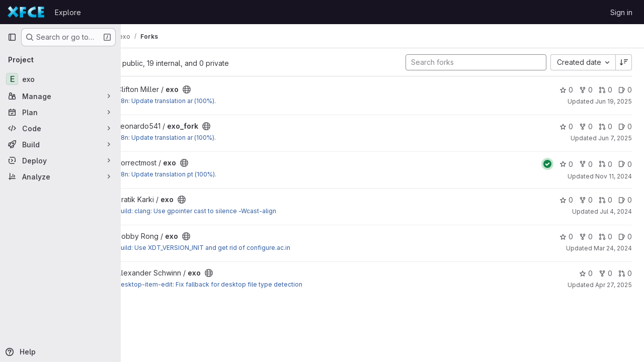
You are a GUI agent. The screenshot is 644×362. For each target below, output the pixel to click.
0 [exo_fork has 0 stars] (566, 126)
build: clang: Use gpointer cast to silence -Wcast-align (245, 211)
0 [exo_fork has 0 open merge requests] (606, 126)
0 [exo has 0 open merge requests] (606, 90)
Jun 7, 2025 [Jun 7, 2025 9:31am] (615, 138)
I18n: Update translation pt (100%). (215, 174)
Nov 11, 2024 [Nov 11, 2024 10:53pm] (614, 176)
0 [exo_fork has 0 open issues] (625, 126)
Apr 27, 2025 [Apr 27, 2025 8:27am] (614, 285)
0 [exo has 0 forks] (586, 90)
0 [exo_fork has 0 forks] (586, 126)
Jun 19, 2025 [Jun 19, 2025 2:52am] (614, 101)
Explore (68, 12)
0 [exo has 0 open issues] (625, 90)
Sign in (621, 12)
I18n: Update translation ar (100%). (215, 101)
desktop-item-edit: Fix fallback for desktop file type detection (258, 284)
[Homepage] (26, 12)
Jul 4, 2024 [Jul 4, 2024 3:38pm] (616, 211)
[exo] (60, 79)
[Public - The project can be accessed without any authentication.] (235, 89)
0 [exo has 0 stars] (566, 90)
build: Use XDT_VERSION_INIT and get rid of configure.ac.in (252, 248)
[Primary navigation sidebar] (12, 37)
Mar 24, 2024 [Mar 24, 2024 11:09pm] (613, 248)
